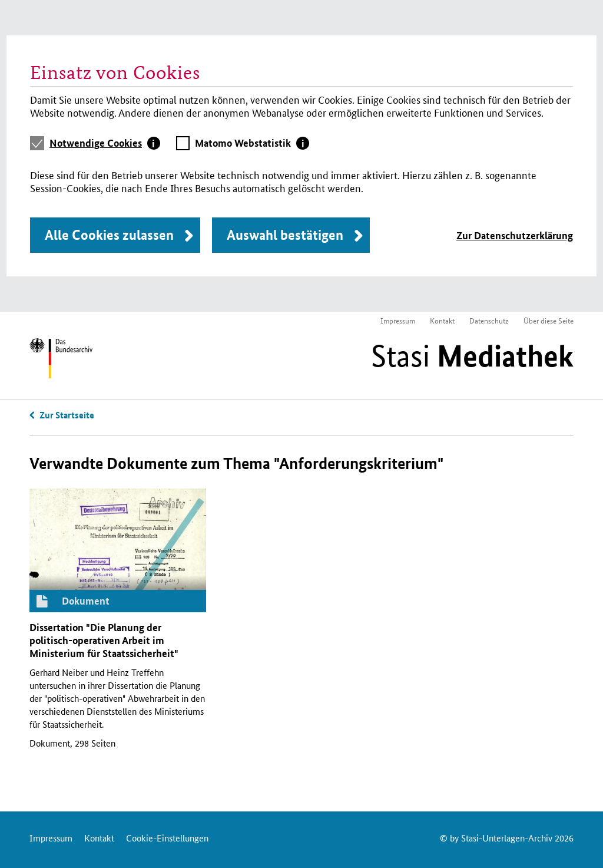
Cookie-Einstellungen (167, 838)
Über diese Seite (549, 320)
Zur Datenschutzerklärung (515, 235)
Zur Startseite (67, 415)
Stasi (472, 356)
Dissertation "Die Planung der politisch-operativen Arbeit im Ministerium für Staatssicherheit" (104, 640)
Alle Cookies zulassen (109, 235)
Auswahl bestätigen (285, 235)
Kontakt (442, 320)
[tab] (105, 143)
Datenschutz (489, 320)
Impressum (398, 320)
